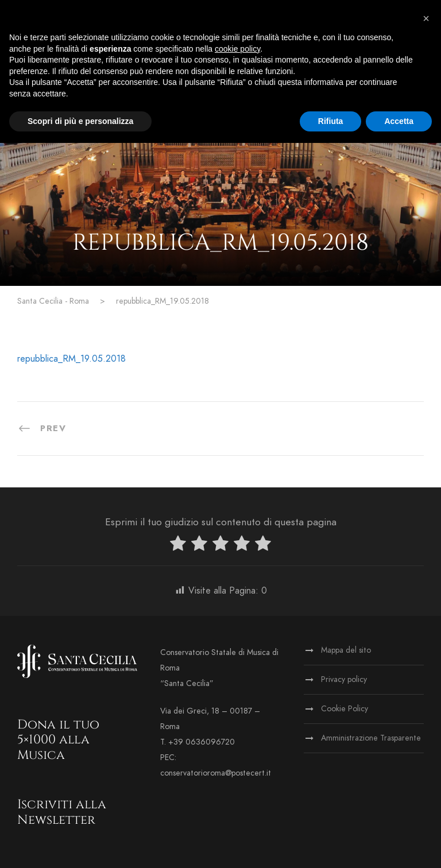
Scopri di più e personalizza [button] (80, 121)
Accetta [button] (399, 121)
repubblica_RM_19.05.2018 (71, 359)
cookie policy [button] (237, 49)
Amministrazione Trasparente (371, 738)
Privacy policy (344, 679)
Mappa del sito (346, 650)
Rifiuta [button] (331, 121)
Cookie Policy (345, 709)
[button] (426, 18)
